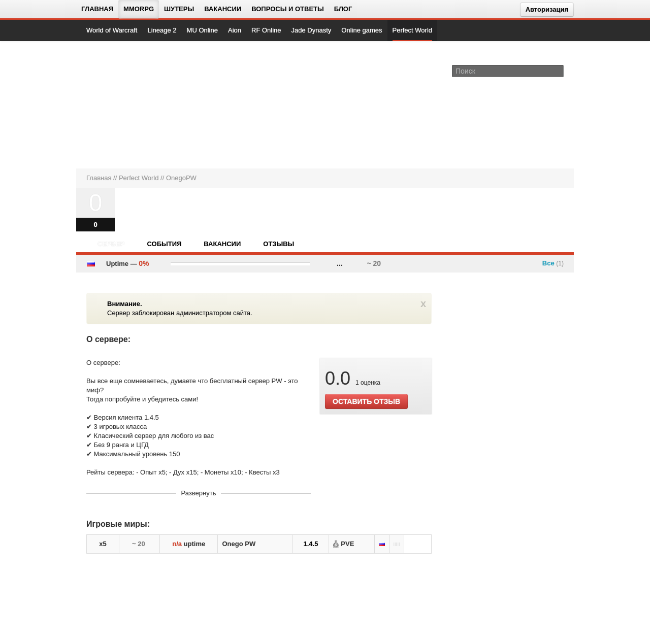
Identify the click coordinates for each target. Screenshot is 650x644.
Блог (343, 9)
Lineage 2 (162, 30)
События (164, 244)
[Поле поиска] (558, 71)
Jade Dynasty (312, 30)
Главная (97, 9)
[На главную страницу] (121, 105)
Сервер (111, 244)
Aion (235, 30)
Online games (362, 30)
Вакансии (223, 9)
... (340, 263)
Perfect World (413, 30)
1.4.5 (311, 544)
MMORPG (139, 9)
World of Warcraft (112, 30)
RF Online (266, 30)
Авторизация (547, 9)
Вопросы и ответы (288, 9)
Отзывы (279, 244)
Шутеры (179, 9)
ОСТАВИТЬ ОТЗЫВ (366, 401)
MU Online (202, 30)
